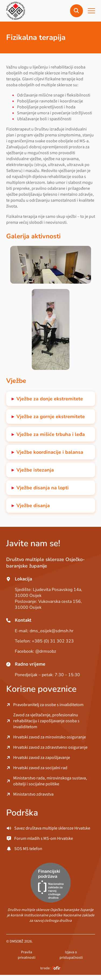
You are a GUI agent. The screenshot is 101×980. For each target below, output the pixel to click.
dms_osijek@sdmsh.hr (52, 631)
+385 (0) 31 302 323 (53, 641)
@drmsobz (46, 651)
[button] (76, 11)
